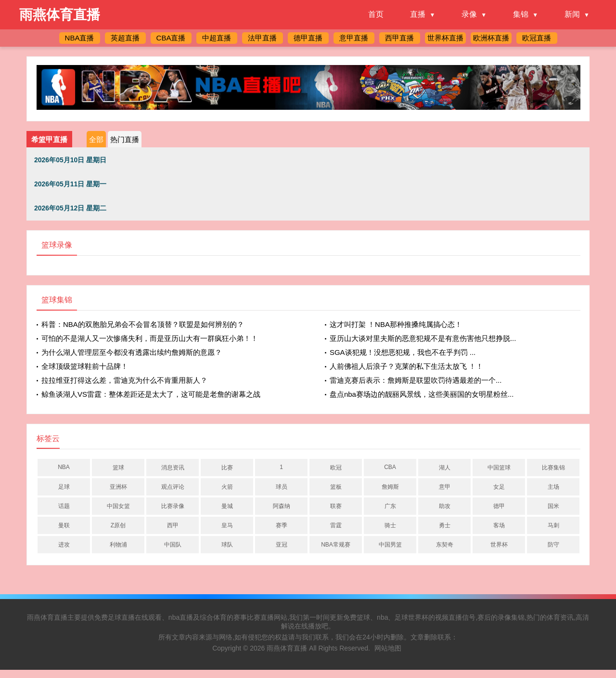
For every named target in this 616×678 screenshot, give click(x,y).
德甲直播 (308, 38)
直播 (418, 14)
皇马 (227, 525)
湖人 (445, 468)
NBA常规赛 (336, 545)
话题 (64, 506)
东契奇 (445, 545)
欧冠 (336, 468)
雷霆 (336, 525)
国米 (553, 506)
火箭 (227, 487)
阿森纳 (282, 506)
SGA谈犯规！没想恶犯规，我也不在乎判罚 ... (403, 352)
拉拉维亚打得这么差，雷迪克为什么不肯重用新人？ (124, 380)
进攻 (64, 545)
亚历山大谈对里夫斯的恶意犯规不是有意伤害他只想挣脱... (423, 338)
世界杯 (499, 545)
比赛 (227, 468)
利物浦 (118, 545)
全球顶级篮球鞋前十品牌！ (85, 366)
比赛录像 (173, 506)
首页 (376, 14)
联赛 (336, 506)
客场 (499, 525)
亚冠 (282, 545)
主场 (553, 487)
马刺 (553, 525)
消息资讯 (173, 468)
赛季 (282, 525)
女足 (499, 487)
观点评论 (173, 487)
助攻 (445, 506)
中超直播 (217, 38)
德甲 (499, 506)
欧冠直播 (537, 38)
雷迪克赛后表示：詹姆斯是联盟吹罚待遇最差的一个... (416, 380)
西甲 (173, 525)
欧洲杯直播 (491, 38)
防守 (553, 545)
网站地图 (388, 648)
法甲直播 (262, 38)
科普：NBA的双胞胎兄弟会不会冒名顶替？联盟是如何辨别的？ (143, 324)
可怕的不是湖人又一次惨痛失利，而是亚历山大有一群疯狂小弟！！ (150, 338)
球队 (227, 545)
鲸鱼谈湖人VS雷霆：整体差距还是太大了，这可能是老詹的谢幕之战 (151, 394)
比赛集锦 (553, 468)
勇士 (445, 525)
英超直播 (125, 38)
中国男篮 (390, 545)
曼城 (227, 506)
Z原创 (118, 525)
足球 (64, 487)
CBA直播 (171, 38)
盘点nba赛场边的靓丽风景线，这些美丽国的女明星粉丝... (422, 394)
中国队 (173, 545)
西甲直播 (399, 38)
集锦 (521, 14)
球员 (282, 487)
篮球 (118, 468)
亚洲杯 (118, 487)
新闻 (572, 14)
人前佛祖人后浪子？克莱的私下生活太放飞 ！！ (406, 366)
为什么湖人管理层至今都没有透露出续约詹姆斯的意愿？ (132, 352)
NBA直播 (80, 38)
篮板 (336, 487)
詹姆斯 (390, 487)
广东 (390, 506)
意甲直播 (354, 38)
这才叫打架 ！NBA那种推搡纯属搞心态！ (396, 324)
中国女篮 (118, 506)
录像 (469, 14)
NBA (64, 467)
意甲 (445, 487)
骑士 (390, 525)
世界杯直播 (445, 38)
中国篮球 (499, 468)
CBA (390, 467)
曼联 (64, 525)
